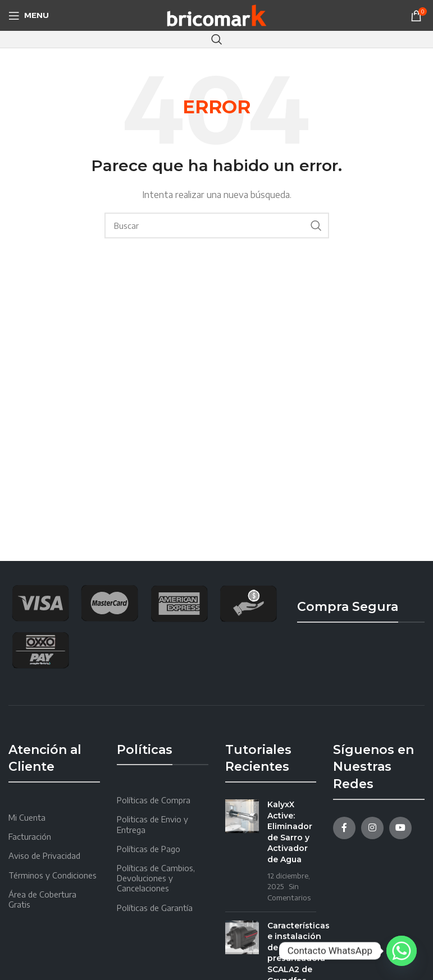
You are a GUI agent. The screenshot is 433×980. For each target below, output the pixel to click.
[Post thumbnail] (242, 851)
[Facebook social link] (344, 828)
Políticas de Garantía (155, 908)
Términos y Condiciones (53, 875)
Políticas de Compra (154, 800)
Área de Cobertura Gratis (42, 900)
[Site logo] (216, 14)
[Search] (217, 39)
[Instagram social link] (372, 828)
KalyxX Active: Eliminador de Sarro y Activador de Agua (290, 832)
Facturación (30, 837)
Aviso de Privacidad (44, 856)
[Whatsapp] (402, 951)
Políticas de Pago (149, 849)
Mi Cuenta (27, 818)
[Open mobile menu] (29, 16)
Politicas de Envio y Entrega (152, 824)
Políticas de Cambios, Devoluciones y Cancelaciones (156, 878)
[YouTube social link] (400, 828)
